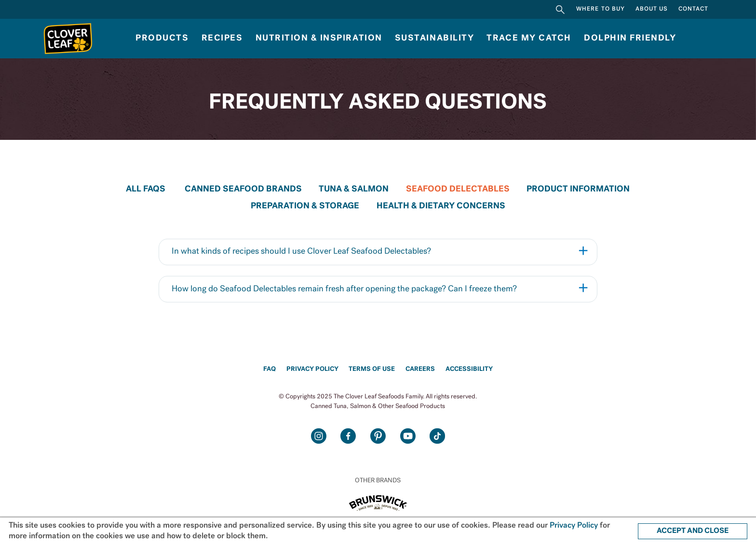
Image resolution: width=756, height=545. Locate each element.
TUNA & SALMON (354, 189)
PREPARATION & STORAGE (305, 206)
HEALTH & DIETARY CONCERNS (441, 206)
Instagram (319, 436)
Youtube (408, 436)
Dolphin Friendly (630, 38)
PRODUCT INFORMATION (578, 189)
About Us (652, 9)
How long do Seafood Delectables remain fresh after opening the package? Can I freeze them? (344, 289)
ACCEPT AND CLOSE (693, 531)
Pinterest (378, 436)
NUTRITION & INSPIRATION (319, 38)
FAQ (270, 369)
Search (560, 9)
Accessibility (469, 369)
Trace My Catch (529, 38)
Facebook (348, 436)
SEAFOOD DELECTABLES (458, 189)
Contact (693, 9)
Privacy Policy (312, 369)
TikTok (437, 436)
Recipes (222, 38)
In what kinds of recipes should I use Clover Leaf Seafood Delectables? (301, 252)
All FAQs (146, 189)
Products (162, 38)
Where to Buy (601, 9)
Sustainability (434, 38)
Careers (420, 369)
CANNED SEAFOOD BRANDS (243, 189)
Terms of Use (372, 369)
